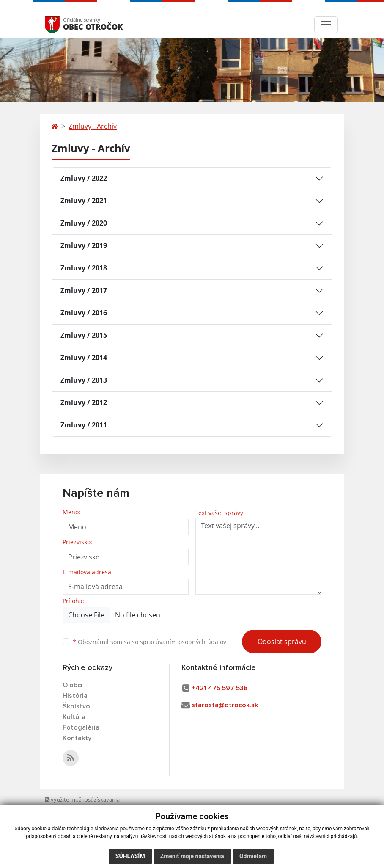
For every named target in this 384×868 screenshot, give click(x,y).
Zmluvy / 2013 (84, 380)
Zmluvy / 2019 (84, 245)
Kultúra (74, 717)
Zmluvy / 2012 (84, 402)
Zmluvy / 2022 (84, 178)
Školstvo (76, 706)
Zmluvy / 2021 (84, 201)
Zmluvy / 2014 (84, 358)
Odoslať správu (282, 642)
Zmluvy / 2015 (84, 335)
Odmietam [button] (253, 856)
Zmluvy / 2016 (84, 313)
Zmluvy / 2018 (84, 268)
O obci (73, 685)
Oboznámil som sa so (149, 642)
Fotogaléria (81, 727)
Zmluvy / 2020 (84, 223)
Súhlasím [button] (130, 856)
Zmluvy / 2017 (84, 290)
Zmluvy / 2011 (84, 425)
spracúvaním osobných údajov (183, 642)
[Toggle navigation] (326, 25)
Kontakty (77, 738)
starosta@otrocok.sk (225, 705)
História (75, 696)
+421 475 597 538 (220, 688)
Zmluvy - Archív (93, 126)
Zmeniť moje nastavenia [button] (192, 856)
